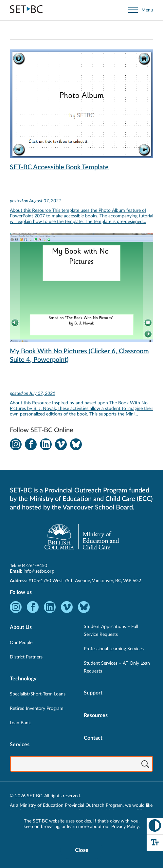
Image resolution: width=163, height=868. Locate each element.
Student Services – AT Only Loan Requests (117, 667)
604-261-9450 (32, 566)
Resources (96, 715)
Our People (21, 643)
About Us (21, 627)
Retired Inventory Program (37, 709)
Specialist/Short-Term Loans (38, 694)
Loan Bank (20, 723)
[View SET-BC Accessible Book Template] (81, 141)
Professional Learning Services (114, 649)
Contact (93, 738)
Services (20, 745)
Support (93, 693)
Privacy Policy (125, 827)
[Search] (145, 765)
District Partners (26, 657)
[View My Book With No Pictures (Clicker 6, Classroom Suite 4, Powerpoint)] (81, 330)
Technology (23, 679)
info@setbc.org (39, 571)
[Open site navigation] (141, 10)
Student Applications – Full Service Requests (111, 631)
